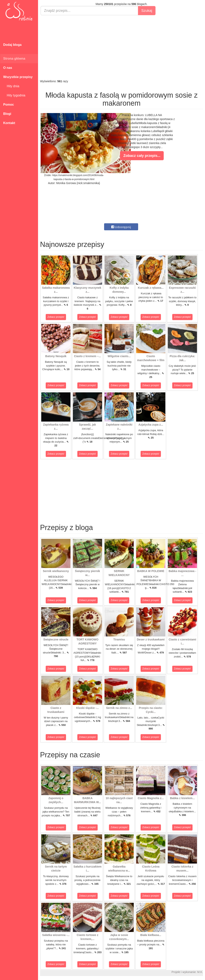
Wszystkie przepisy (18, 77)
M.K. (200, 972)
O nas (8, 68)
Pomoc (9, 105)
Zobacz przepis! (56, 317)
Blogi (7, 114)
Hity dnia (11, 86)
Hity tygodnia (14, 95)
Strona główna (14, 59)
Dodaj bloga (12, 45)
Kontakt (9, 123)
